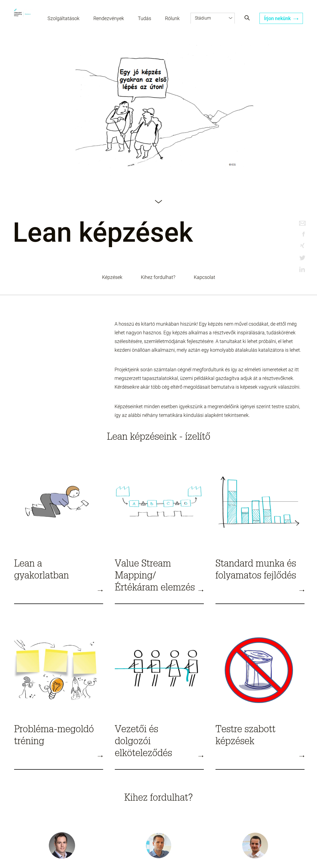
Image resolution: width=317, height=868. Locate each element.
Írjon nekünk (281, 18)
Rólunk (172, 18)
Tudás (145, 18)
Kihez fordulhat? (158, 277)
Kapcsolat (205, 277)
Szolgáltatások (64, 18)
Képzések (112, 277)
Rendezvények (109, 18)
